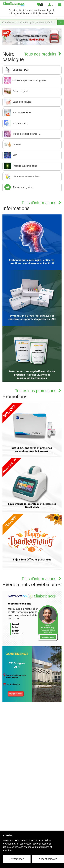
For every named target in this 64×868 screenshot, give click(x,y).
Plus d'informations (42, 203)
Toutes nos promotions (38, 391)
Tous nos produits (43, 54)
